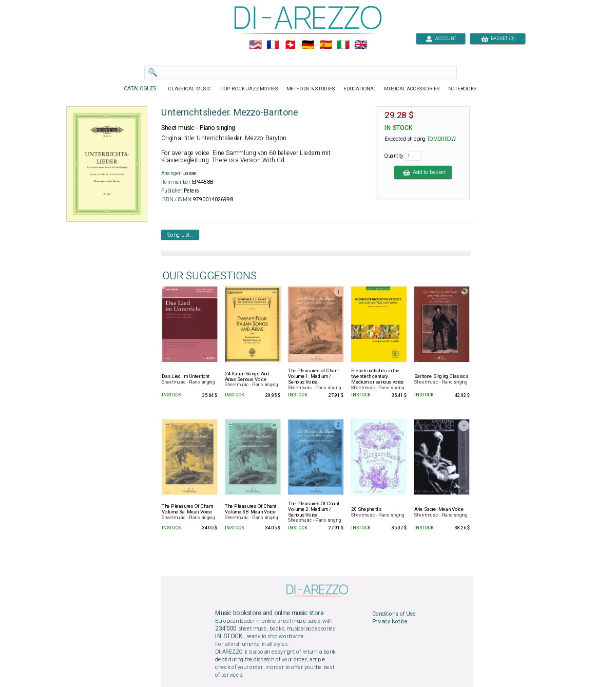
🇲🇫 (273, 45)
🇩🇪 (308, 45)
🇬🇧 (361, 45)
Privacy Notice (390, 622)
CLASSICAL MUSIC (191, 89)
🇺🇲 (255, 45)
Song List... (180, 235)
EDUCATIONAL (360, 89)
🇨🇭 (290, 45)
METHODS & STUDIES (311, 89)
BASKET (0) (498, 38)
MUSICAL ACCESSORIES (412, 89)
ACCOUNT (441, 38)
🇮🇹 (343, 45)
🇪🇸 (326, 45)
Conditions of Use (394, 614)
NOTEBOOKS (463, 89)
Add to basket (423, 172)
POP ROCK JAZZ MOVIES (249, 89)
